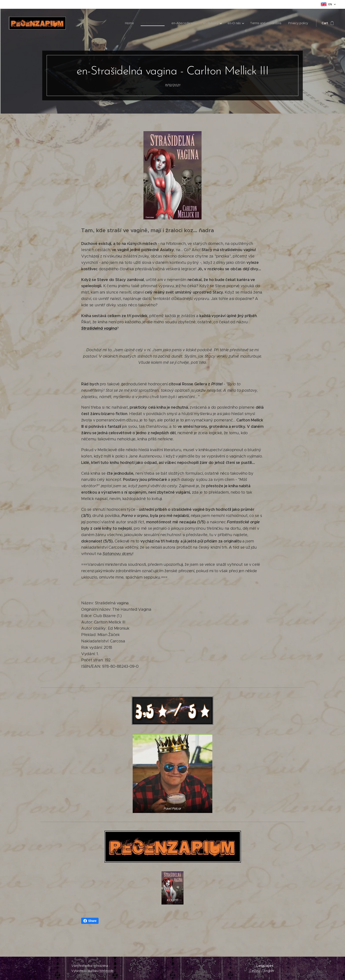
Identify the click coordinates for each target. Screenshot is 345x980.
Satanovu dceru (117, 554)
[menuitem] (127, 23)
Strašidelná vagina (99, 328)
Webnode (106, 971)
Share (90, 921)
